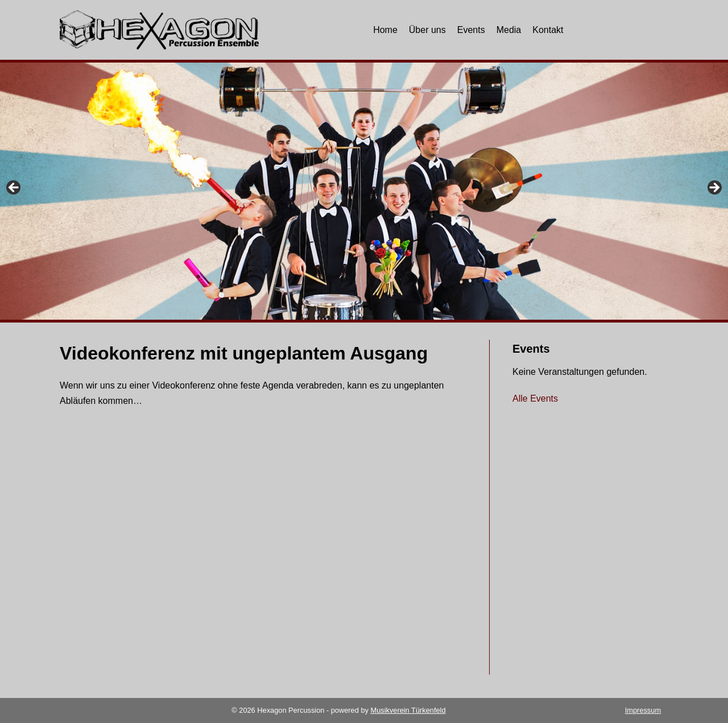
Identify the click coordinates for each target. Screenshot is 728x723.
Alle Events (535, 398)
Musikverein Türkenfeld (408, 710)
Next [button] (714, 188)
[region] (364, 193)
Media (509, 30)
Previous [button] (14, 188)
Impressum (643, 710)
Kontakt (548, 30)
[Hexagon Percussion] (159, 30)
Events (471, 30)
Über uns (427, 30)
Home (385, 30)
